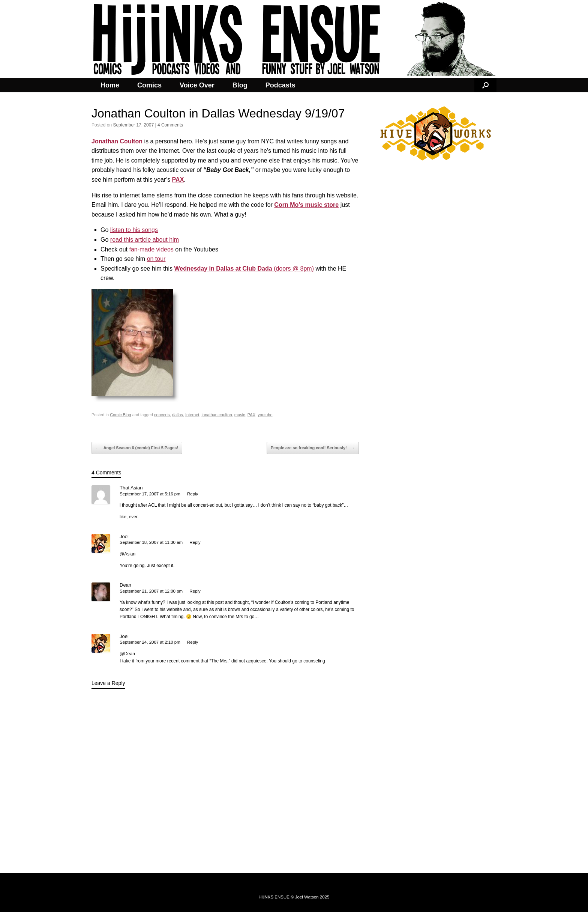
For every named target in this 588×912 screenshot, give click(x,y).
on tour (156, 259)
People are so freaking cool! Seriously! (313, 448)
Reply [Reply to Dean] (195, 591)
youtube (265, 415)
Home (110, 85)
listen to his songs (134, 230)
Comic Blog (120, 415)
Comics (149, 85)
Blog (240, 85)
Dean (125, 585)
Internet (192, 415)
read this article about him (145, 240)
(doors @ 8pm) (244, 269)
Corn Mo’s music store (306, 205)
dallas (178, 415)
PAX (251, 415)
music (240, 415)
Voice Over (197, 85)
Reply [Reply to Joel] (195, 542)
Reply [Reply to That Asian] (193, 494)
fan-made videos (151, 249)
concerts (162, 415)
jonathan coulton (217, 415)
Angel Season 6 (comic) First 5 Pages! (137, 448)
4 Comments (170, 125)
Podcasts (280, 85)
